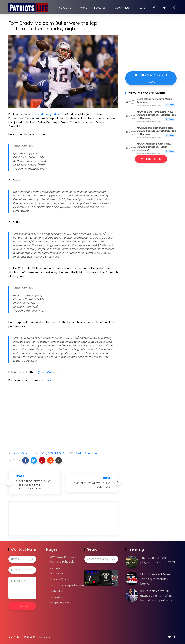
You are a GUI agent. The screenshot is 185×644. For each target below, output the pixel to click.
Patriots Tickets (151, 159)
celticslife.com (60, 591)
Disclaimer (57, 573)
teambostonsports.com (67, 585)
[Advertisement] (63, 420)
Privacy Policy (59, 579)
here (49, 380)
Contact (56, 568)
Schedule (65, 8)
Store (142, 8)
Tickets (83, 8)
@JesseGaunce (47, 372)
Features (101, 8)
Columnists (123, 8)
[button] (25, 460)
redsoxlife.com (60, 597)
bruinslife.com (60, 603)
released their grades (45, 114)
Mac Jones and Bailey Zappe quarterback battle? (155, 579)
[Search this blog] (101, 559)
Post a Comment (86, 453)
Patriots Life (42, 637)
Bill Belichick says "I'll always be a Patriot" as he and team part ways (157, 596)
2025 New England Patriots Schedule (63, 559)
